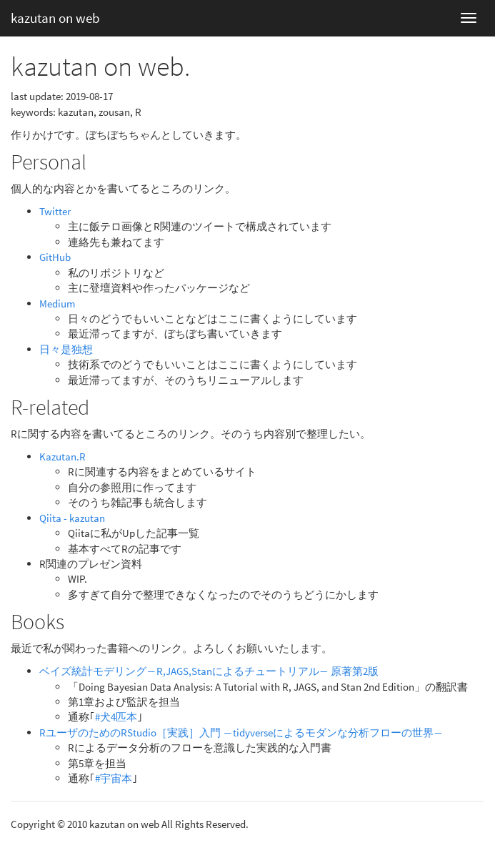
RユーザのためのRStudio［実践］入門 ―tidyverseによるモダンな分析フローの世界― (241, 733)
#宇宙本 (114, 778)
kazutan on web (55, 18)
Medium (57, 304)
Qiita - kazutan (72, 518)
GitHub (55, 257)
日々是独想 (66, 349)
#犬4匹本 (116, 717)
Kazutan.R (62, 457)
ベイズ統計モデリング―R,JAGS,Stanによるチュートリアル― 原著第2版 (209, 671)
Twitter (55, 211)
